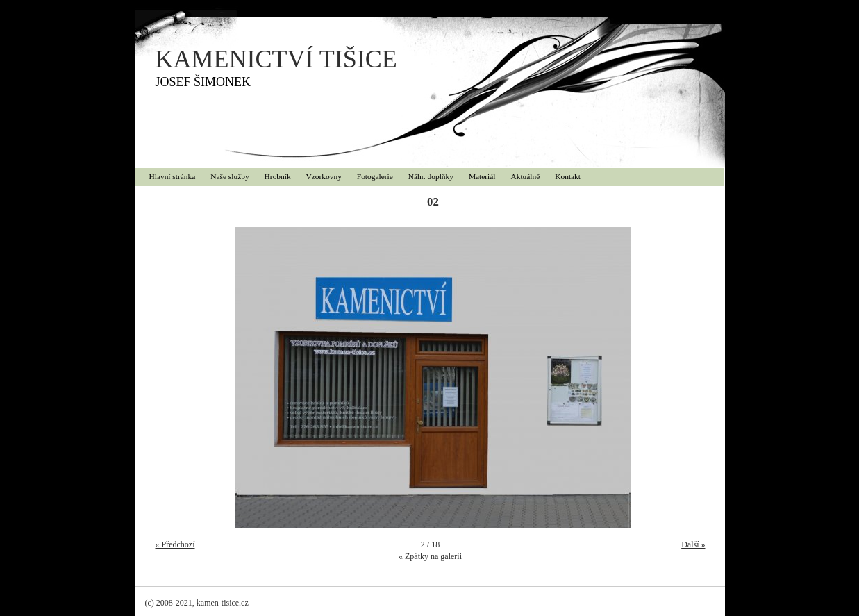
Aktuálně (526, 176)
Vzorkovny (324, 176)
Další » (693, 544)
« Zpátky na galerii (430, 556)
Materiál (482, 176)
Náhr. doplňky (431, 176)
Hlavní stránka (173, 176)
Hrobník (278, 176)
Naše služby (230, 176)
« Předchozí (175, 544)
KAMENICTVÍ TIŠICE (276, 59)
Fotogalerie (375, 176)
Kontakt (568, 176)
